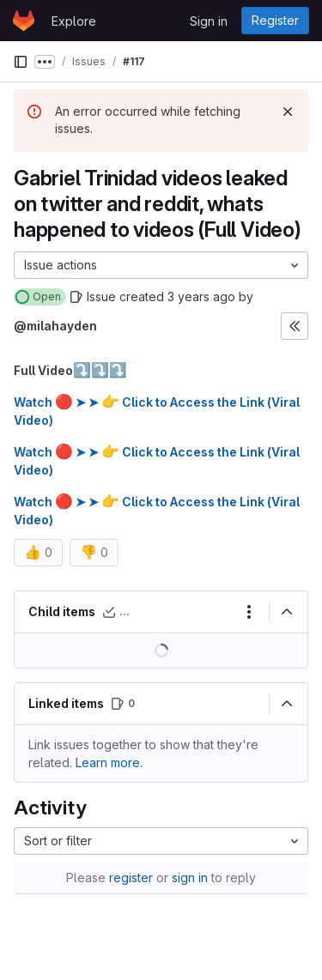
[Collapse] (287, 612)
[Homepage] (24, 21)
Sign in (209, 21)
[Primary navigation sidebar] (21, 62)
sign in (190, 877)
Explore (74, 21)
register (131, 877)
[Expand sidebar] (295, 326)
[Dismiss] (288, 112)
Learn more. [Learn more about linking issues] (109, 762)
